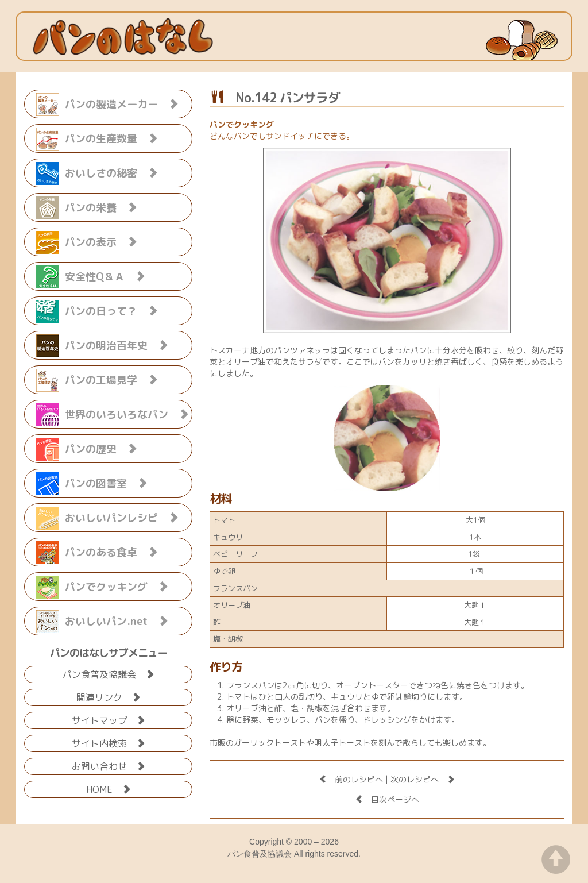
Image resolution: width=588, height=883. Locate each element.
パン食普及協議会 (109, 674)
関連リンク (109, 697)
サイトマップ (109, 720)
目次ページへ (387, 799)
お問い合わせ (109, 766)
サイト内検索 (109, 743)
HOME (109, 788)
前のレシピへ (351, 779)
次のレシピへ (423, 779)
